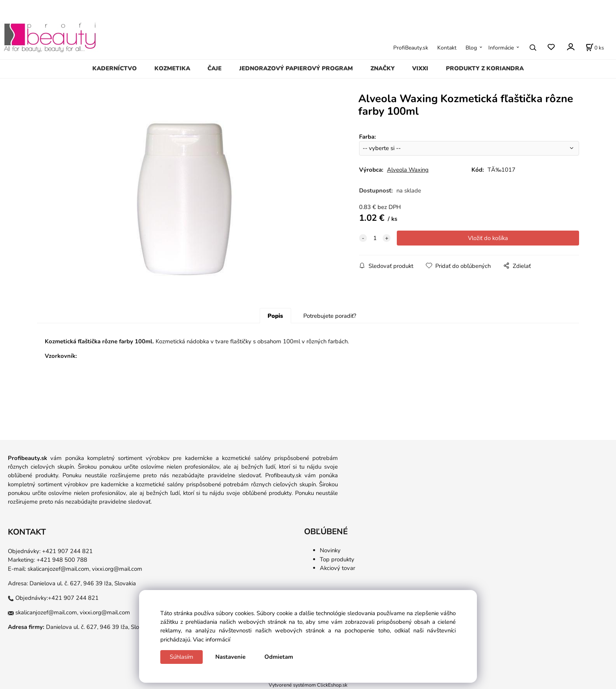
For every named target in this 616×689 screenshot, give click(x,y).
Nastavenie (230, 657)
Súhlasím (181, 657)
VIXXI (420, 68)
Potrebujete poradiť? (330, 316)
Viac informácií (212, 640)
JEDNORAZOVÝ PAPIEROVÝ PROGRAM (296, 68)
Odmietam (279, 657)
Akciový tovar (337, 568)
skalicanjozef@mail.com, (59, 569)
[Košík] (595, 48)
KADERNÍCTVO (115, 68)
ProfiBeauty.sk (411, 48)
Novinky (330, 550)
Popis (275, 316)
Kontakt (447, 48)
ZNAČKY (383, 68)
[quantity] (375, 238)
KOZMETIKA (172, 68)
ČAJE (214, 68)
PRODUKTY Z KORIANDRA (485, 68)
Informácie (501, 48)
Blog (471, 48)
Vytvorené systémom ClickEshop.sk (308, 685)
